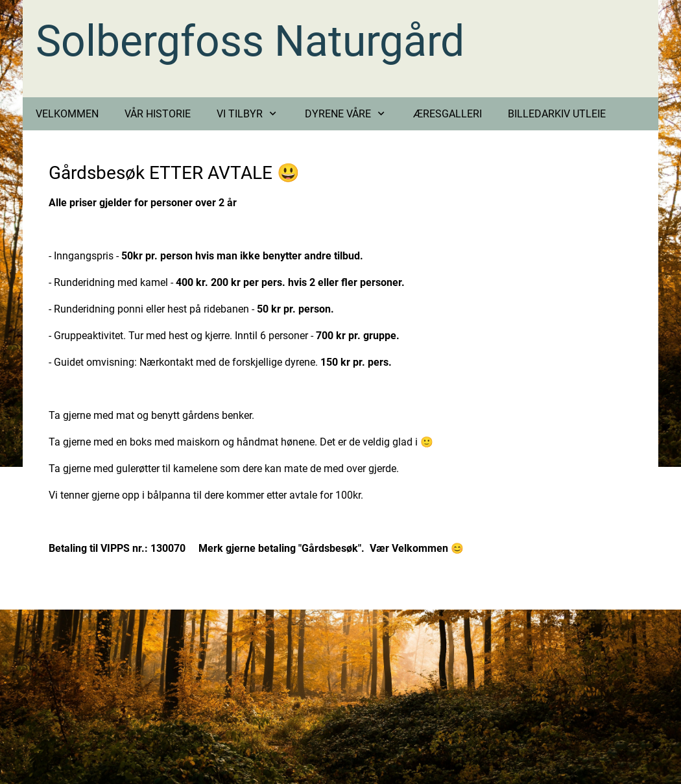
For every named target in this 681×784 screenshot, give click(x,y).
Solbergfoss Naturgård (250, 41)
